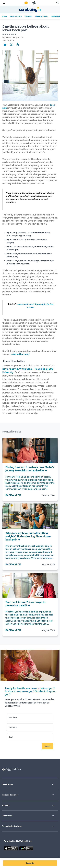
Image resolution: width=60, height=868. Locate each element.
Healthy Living (41, 16)
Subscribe (30, 863)
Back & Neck (10, 35)
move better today (20, 354)
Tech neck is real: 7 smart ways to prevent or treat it (25, 604)
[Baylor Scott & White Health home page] (34, 3)
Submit (47, 746)
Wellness (28, 16)
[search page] (57, 3)
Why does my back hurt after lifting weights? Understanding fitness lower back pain (28, 536)
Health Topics (16, 16)
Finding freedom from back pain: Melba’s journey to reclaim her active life (30, 469)
